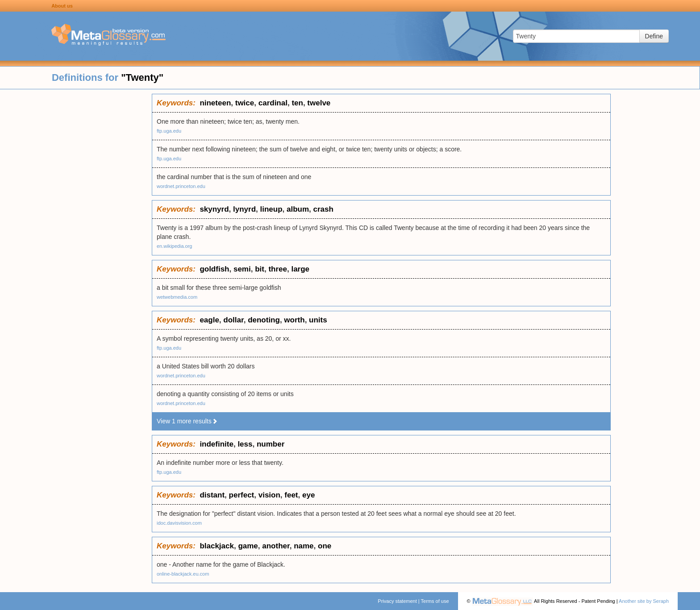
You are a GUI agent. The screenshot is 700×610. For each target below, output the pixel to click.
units (318, 320)
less (245, 444)
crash (323, 209)
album (298, 209)
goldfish (214, 269)
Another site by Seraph (644, 601)
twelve (319, 103)
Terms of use (435, 601)
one (325, 546)
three (278, 269)
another (276, 546)
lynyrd (244, 209)
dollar (233, 320)
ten (297, 103)
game (248, 546)
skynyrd (214, 209)
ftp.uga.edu (169, 131)
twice (245, 103)
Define (654, 36)
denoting (264, 320)
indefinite (217, 444)
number (271, 444)
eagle (209, 320)
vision (269, 495)
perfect (242, 495)
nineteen (215, 103)
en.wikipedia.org (175, 246)
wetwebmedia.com (177, 297)
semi (242, 269)
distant (212, 495)
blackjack (217, 546)
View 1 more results (187, 421)
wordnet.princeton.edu (181, 186)
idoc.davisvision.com (179, 523)
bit (260, 269)
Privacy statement (397, 601)
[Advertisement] (76, 228)
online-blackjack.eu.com (183, 574)
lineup (271, 209)
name (304, 546)
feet (291, 495)
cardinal (273, 103)
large (300, 269)
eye (308, 495)
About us (62, 6)
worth (294, 320)
